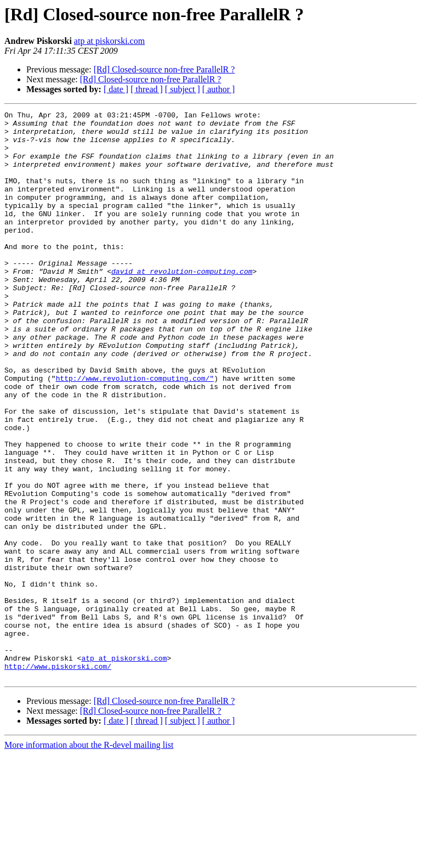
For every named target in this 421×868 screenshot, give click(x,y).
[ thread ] (147, 89)
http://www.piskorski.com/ (58, 778)
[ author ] (219, 89)
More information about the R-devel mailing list (89, 858)
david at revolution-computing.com (182, 304)
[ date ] (116, 89)
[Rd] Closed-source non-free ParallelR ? (164, 69)
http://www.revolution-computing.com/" (135, 432)
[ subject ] (183, 89)
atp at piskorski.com (109, 41)
